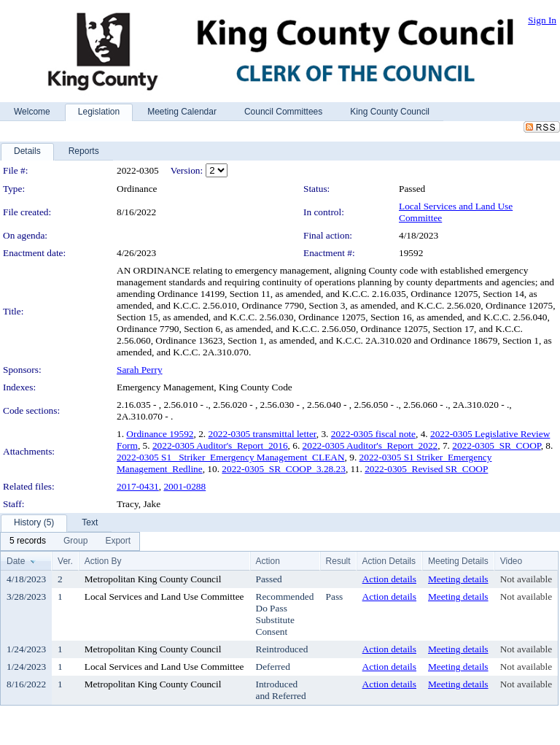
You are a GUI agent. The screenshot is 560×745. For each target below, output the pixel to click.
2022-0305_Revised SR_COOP (426, 469)
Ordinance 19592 (160, 434)
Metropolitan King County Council (153, 579)
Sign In (542, 20)
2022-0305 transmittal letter (262, 434)
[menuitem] (28, 541)
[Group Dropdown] (75, 541)
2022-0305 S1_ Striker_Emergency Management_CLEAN (231, 457)
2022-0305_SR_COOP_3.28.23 (284, 469)
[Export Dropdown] (118, 541)
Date (16, 561)
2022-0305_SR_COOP (496, 445)
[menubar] (70, 541)
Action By (103, 561)
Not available (526, 579)
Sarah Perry (140, 370)
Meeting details (458, 579)
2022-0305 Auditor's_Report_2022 (370, 445)
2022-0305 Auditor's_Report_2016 (220, 445)
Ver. (65, 561)
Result (338, 561)
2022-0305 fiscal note (373, 434)
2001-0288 (184, 486)
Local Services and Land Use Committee (164, 597)
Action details (389, 579)
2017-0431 (138, 486)
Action (268, 561)
